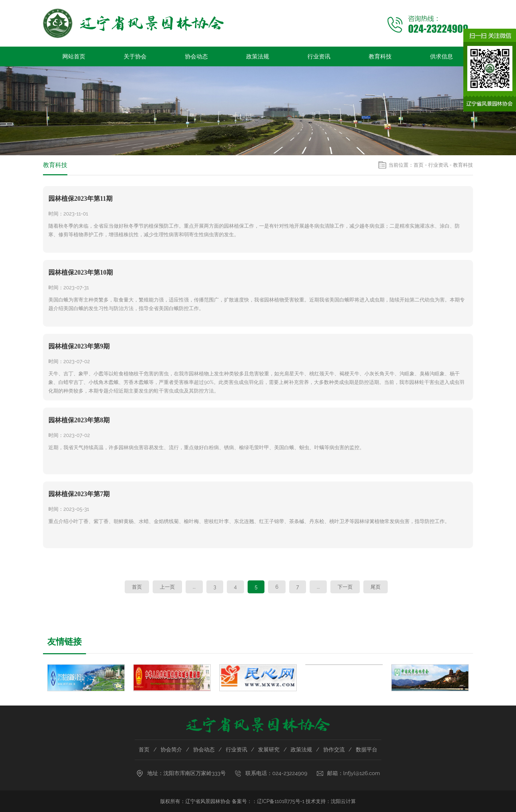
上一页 (167, 587)
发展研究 (269, 750)
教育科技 (380, 56)
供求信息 (441, 56)
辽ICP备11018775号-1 (281, 801)
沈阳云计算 (343, 801)
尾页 (376, 587)
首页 (419, 165)
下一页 (345, 587)
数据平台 (367, 750)
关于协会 (135, 56)
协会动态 (196, 56)
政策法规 (258, 56)
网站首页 (74, 56)
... (194, 587)
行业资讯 (319, 56)
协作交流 (334, 750)
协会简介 (171, 750)
